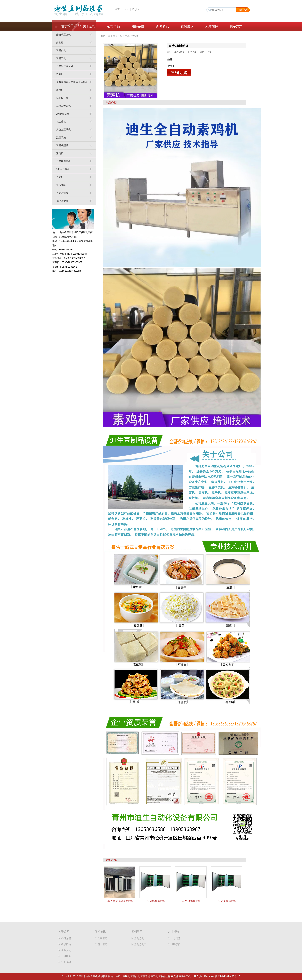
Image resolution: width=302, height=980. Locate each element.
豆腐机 (126, 976)
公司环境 (66, 956)
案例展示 (187, 26)
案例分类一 (140, 938)
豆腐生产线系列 (65, 66)
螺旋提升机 (62, 98)
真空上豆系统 (63, 130)
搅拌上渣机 (62, 201)
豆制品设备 (164, 976)
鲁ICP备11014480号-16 (228, 976)
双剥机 (60, 74)
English (136, 9)
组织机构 (66, 944)
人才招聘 (212, 26)
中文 (126, 9)
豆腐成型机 (62, 145)
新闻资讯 (163, 26)
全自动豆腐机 (63, 35)
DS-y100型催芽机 (155, 901)
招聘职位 (176, 944)
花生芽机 (61, 122)
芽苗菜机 (61, 185)
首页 (65, 26)
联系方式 (236, 26)
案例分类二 (140, 944)
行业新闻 (103, 944)
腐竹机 (60, 90)
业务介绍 (66, 962)
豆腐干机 (61, 58)
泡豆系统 (61, 138)
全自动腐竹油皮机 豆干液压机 (72, 82)
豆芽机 (60, 177)
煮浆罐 (60, 43)
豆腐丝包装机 (63, 161)
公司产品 (114, 26)
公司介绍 (66, 938)
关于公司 (89, 26)
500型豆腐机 (63, 169)
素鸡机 (60, 153)
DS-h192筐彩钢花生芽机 (120, 901)
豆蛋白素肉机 (63, 106)
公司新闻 (103, 938)
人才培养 (176, 938)
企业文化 (66, 950)
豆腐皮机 (61, 50)
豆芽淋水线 (62, 193)
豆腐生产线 (185, 976)
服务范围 (138, 26)
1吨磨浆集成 (63, 114)
